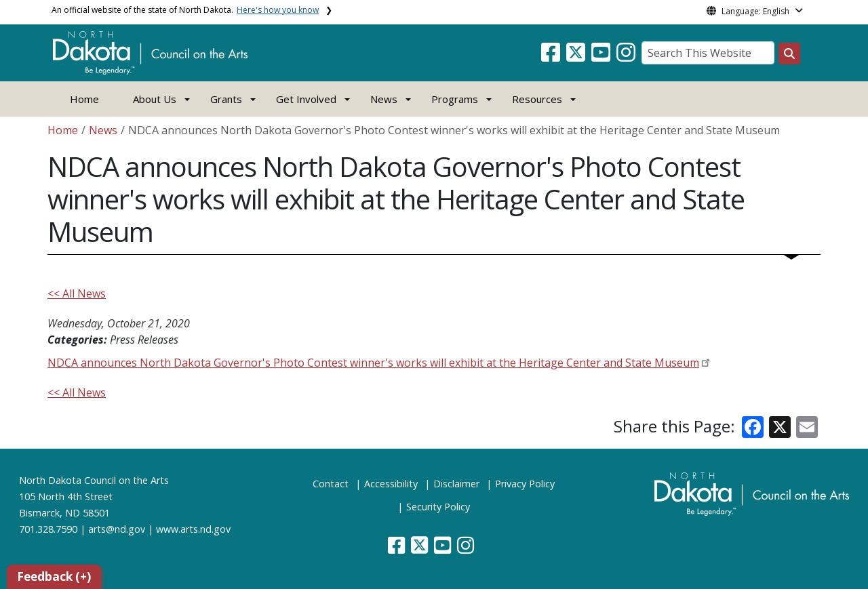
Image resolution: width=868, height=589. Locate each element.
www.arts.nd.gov (193, 529)
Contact (331, 484)
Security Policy (438, 507)
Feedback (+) (54, 576)
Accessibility (391, 484)
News (103, 130)
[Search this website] (789, 54)
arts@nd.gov (117, 529)
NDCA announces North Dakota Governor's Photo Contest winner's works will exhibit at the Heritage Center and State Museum (373, 363)
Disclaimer (456, 484)
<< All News (77, 293)
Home (84, 99)
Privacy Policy (525, 484)
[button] (552, 56)
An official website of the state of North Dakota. (185, 10)
